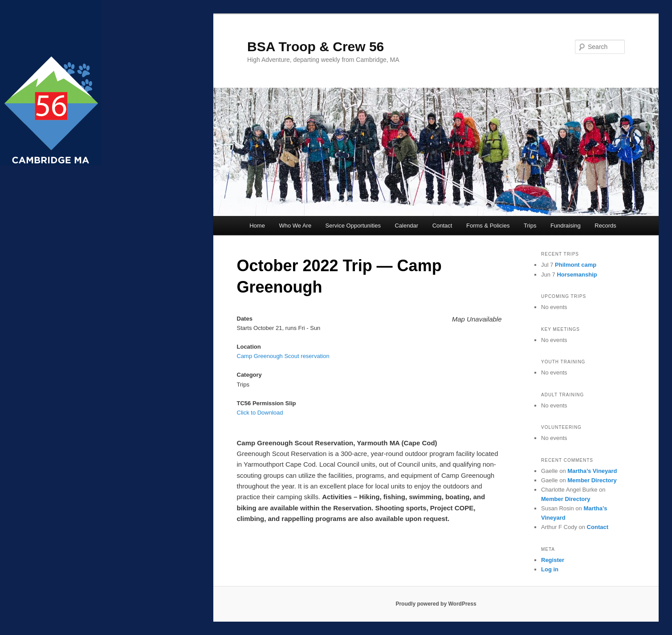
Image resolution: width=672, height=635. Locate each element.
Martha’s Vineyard (592, 471)
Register (553, 560)
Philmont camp (576, 265)
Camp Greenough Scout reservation (283, 356)
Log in (550, 569)
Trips (530, 226)
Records (605, 226)
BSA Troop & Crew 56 (316, 47)
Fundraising (566, 226)
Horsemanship (577, 275)
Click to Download (260, 413)
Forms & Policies (488, 226)
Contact (442, 226)
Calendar (406, 226)
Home (257, 226)
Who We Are (295, 226)
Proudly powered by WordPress (436, 604)
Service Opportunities (353, 226)
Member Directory (592, 480)
